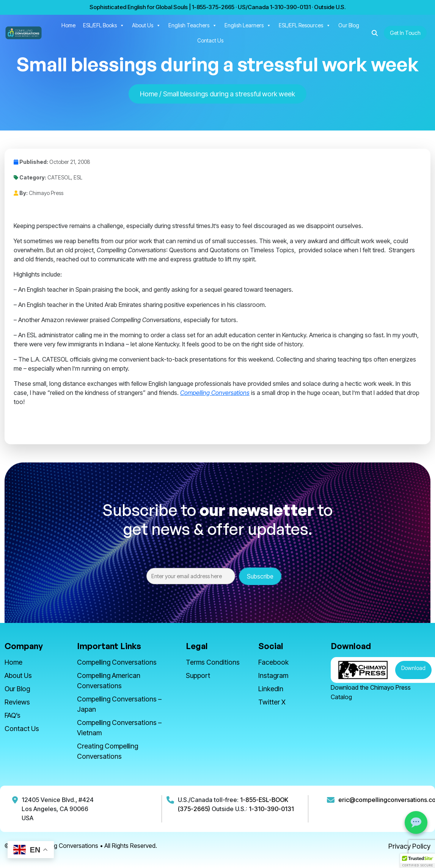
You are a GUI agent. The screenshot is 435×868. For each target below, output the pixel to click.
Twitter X (272, 702)
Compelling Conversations (117, 662)
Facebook (273, 662)
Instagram (273, 675)
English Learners (248, 25)
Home (68, 25)
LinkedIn (271, 689)
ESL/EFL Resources (305, 25)
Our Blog (349, 25)
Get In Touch (405, 33)
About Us (146, 25)
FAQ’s (13, 715)
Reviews (17, 702)
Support (198, 675)
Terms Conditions (213, 662)
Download (413, 668)
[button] (375, 33)
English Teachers (193, 25)
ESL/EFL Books (104, 25)
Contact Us (210, 40)
